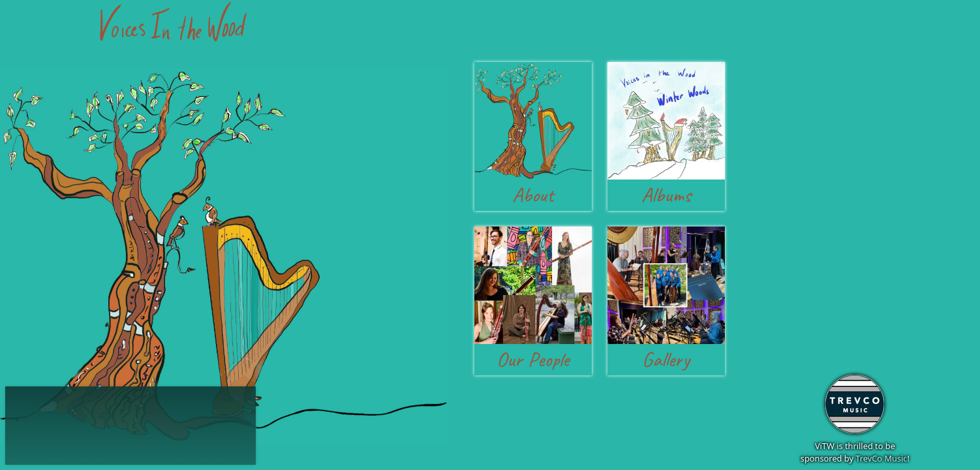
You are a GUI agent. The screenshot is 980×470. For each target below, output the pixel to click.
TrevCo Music (881, 458)
